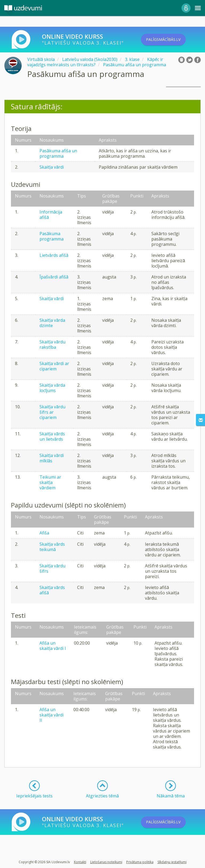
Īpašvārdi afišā (54, 277)
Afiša (44, 533)
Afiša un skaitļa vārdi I (53, 646)
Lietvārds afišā (54, 255)
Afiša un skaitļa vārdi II (52, 715)
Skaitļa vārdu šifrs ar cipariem (52, 412)
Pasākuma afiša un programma (58, 153)
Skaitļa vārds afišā (52, 590)
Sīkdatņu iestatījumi (172, 862)
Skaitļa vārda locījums (52, 388)
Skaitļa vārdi (52, 167)
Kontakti (80, 862)
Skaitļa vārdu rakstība (52, 344)
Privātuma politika (140, 862)
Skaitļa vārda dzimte (52, 323)
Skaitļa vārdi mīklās (52, 458)
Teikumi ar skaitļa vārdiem (50, 482)
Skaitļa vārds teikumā (52, 547)
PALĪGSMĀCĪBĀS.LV (171, 40)
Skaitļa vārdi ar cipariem (54, 366)
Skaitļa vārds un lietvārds (52, 436)
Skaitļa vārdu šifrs (52, 568)
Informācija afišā (51, 215)
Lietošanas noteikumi (106, 862)
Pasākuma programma (52, 236)
